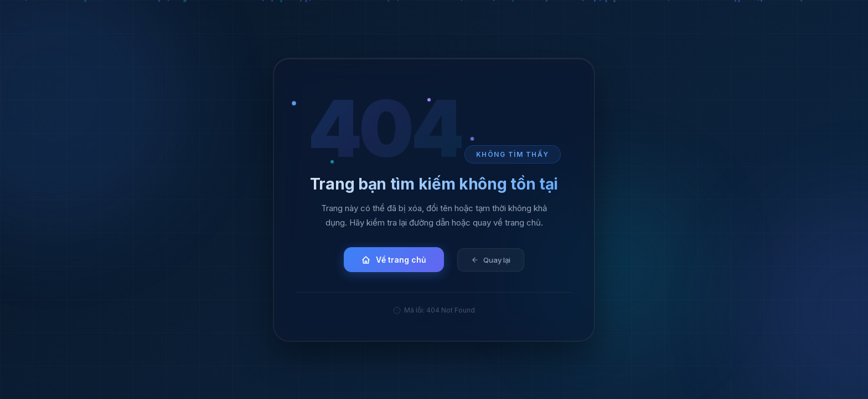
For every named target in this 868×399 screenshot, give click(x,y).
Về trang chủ (394, 260)
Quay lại (491, 259)
